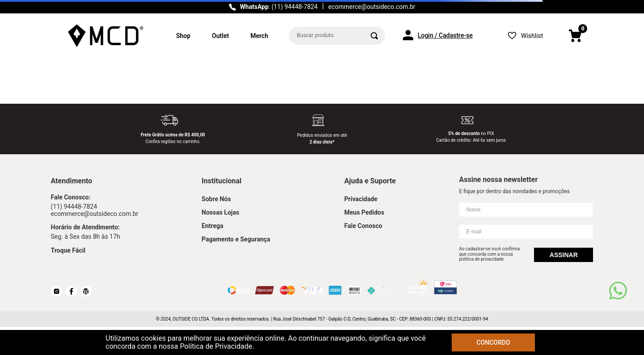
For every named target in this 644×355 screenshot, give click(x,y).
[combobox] (337, 36)
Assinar (564, 255)
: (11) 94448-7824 (279, 7)
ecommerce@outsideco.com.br (372, 7)
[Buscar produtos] (374, 36)
